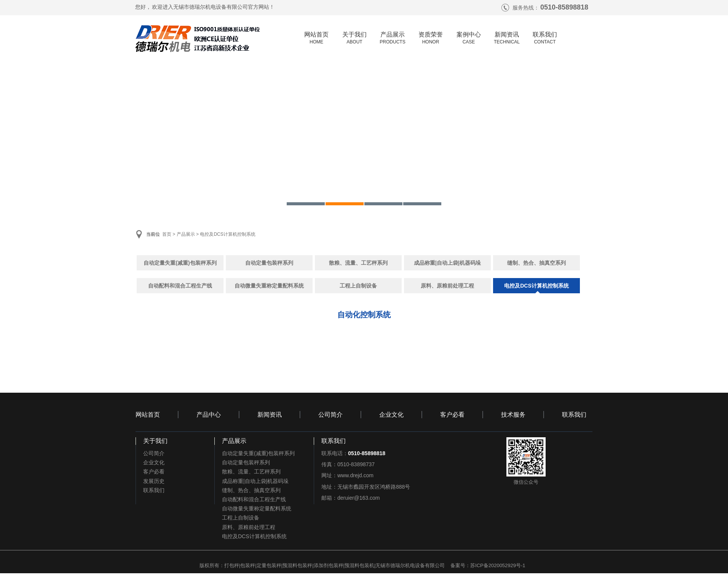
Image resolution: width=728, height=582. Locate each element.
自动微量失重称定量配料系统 (269, 286)
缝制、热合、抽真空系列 (536, 263)
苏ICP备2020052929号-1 (498, 565)
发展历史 (154, 481)
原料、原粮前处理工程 (447, 286)
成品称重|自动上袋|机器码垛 (447, 263)
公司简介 (330, 415)
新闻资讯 (270, 415)
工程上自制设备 (358, 286)
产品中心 (209, 415)
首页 (167, 234)
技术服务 (513, 415)
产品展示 (186, 234)
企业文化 (391, 415)
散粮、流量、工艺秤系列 (358, 263)
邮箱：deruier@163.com (351, 498)
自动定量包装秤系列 (269, 263)
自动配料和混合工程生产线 (180, 286)
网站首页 (148, 415)
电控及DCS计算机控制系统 (227, 234)
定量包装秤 (269, 565)
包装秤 (248, 565)
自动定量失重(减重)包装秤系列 (180, 263)
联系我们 (574, 415)
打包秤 (232, 565)
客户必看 (452, 415)
